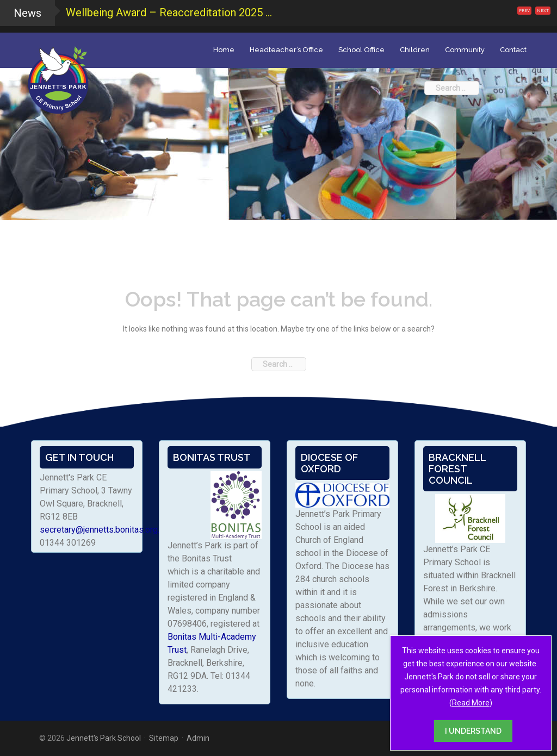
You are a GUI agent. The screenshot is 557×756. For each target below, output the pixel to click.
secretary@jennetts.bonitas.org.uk (104, 530)
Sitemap (164, 738)
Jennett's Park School (104, 738)
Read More (471, 703)
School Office (361, 50)
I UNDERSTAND (473, 731)
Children (415, 50)
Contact (513, 50)
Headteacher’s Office (286, 50)
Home (224, 50)
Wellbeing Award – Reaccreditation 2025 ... (169, 13)
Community (465, 50)
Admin (198, 738)
